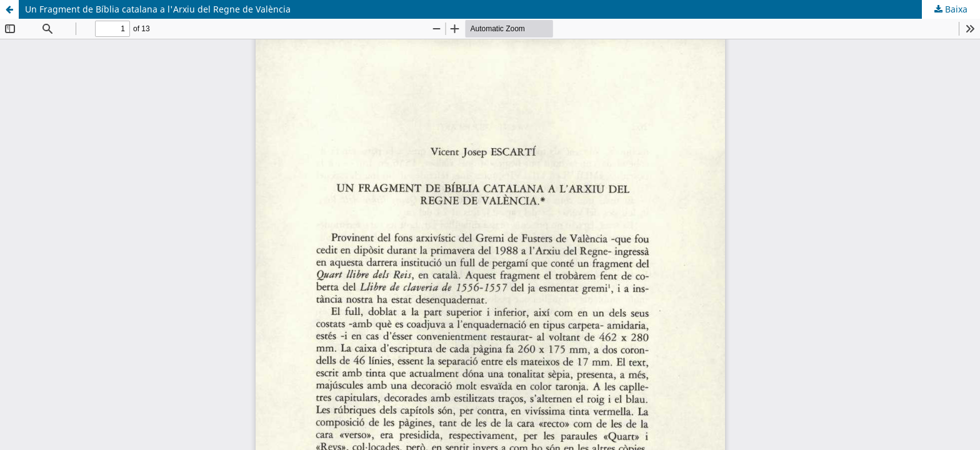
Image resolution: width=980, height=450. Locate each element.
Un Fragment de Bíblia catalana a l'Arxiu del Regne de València (158, 9)
